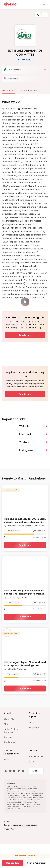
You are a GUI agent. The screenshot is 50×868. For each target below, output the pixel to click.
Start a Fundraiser (37, 863)
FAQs (31, 723)
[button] (25, 60)
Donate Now (25, 335)
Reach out (34, 728)
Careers (8, 737)
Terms (7, 825)
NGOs (31, 761)
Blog (6, 724)
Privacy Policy (10, 829)
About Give (10, 719)
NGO (6, 760)
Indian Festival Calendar (11, 731)
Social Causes (36, 756)
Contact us (10, 742)
